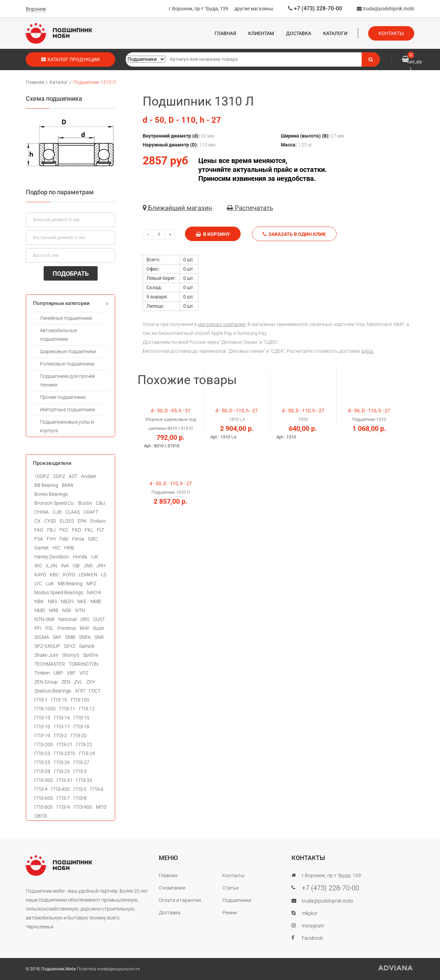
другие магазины (254, 9)
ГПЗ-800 (44, 807)
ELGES (67, 521)
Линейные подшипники (66, 318)
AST (73, 476)
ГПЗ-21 (65, 744)
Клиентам (261, 33)
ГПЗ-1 (41, 700)
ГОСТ (95, 691)
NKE (82, 601)
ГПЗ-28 (42, 771)
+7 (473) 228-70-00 (315, 8)
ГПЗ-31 (65, 780)
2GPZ (59, 476)
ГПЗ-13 (42, 718)
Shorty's (71, 655)
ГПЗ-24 (87, 753)
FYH (51, 539)
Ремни (230, 913)
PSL (49, 628)
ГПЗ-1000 (45, 709)
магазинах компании (222, 324)
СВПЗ (41, 816)
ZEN (66, 682)
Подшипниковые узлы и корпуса (67, 426)
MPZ (91, 584)
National (68, 619)
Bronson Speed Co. (54, 503)
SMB (70, 637)
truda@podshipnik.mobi (386, 9)
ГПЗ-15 (81, 718)
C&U (101, 503)
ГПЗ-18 (81, 727)
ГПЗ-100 (80, 700)
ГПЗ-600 (44, 798)
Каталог (59, 82)
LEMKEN (88, 575)
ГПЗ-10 (59, 700)
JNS (88, 566)
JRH (101, 566)
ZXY (91, 682)
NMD (40, 610)
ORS (85, 619)
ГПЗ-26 (62, 762)
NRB (54, 610)
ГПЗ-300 (44, 780)
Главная (225, 33)
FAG (39, 530)
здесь (367, 351)
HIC (57, 548)
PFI (38, 628)
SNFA (85, 637)
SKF (57, 637)
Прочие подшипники (63, 397)
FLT (101, 530)
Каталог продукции (70, 59)
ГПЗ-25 (42, 762)
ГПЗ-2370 (65, 753)
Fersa (78, 539)
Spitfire (90, 655)
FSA (39, 539)
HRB (69, 548)
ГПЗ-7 (63, 798)
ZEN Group (46, 682)
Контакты (391, 33)
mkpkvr (310, 913)
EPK (82, 521)
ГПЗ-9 (63, 807)
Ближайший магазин (177, 208)
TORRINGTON (84, 664)
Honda (80, 557)
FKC (64, 530)
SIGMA (42, 637)
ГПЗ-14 (62, 718)
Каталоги (335, 33)
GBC (93, 539)
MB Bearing (70, 584)
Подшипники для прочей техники (67, 380)
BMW (68, 485)
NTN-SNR (45, 619)
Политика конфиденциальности (108, 969)
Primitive (67, 628)
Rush (99, 628)
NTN (80, 610)
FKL (89, 530)
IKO (38, 566)
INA (65, 566)
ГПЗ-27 (81, 762)
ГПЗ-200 (44, 744)
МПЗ (101, 807)
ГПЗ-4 (41, 789)
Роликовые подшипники (67, 364)
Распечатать (250, 208)
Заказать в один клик (294, 234)
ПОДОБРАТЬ (71, 274)
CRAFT (91, 512)
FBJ (51, 530)
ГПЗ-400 (60, 789)
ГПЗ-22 (84, 744)
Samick (87, 646)
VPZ (84, 673)
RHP (85, 628)
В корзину (213, 234)
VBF (71, 673)
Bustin (85, 503)
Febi (64, 539)
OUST (99, 619)
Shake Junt (46, 655)
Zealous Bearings (53, 691)
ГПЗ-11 (67, 709)
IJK (95, 557)
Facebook (312, 938)
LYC (38, 584)
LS (104, 575)
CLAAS (73, 512)
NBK (39, 601)
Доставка (299, 33)
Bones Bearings (51, 494)
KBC (54, 575)
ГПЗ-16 (42, 727)
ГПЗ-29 (62, 771)
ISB (76, 566)
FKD (77, 530)
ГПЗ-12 (87, 709)
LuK (50, 584)
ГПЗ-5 (80, 789)
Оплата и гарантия (180, 900)
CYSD (50, 521)
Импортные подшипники (68, 410)
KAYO (40, 575)
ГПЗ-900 (83, 807)
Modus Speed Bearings (59, 592)
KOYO (69, 575)
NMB (96, 601)
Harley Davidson (52, 557)
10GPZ (42, 476)
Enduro (98, 521)
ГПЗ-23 (42, 753)
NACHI (94, 592)
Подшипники (237, 900)
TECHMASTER (50, 664)
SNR (99, 637)
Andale (89, 476)
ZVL (78, 682)
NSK (67, 610)
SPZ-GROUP (47, 646)
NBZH (67, 601)
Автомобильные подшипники (58, 335)
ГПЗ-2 (60, 736)
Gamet (42, 548)
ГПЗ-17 (62, 727)
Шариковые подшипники (68, 351)
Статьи (230, 888)
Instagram (313, 926)
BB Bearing (46, 485)
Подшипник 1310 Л (95, 82)
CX (37, 521)
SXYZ (70, 646)
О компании (172, 888)
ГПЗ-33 (84, 780)
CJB (57, 512)
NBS (52, 601)
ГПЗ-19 (42, 736)
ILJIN (51, 566)
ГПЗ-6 (97, 789)
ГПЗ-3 (80, 771)
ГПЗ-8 (80, 798)
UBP (58, 673)
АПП (80, 691)
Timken (42, 673)
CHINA (42, 512)
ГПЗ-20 (79, 736)
